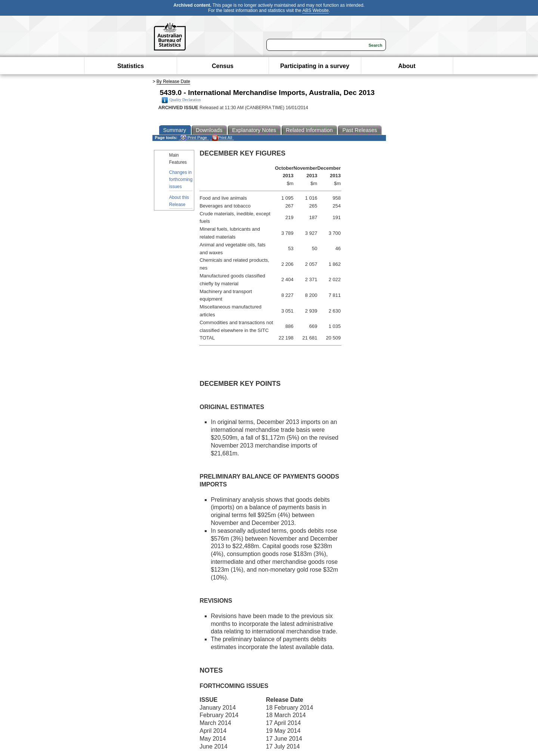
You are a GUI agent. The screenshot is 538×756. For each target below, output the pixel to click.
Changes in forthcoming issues (181, 179)
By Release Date (173, 82)
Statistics (131, 66)
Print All (222, 138)
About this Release (179, 201)
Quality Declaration (181, 100)
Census (223, 66)
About (407, 66)
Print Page (194, 138)
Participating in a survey (315, 66)
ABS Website (315, 10)
